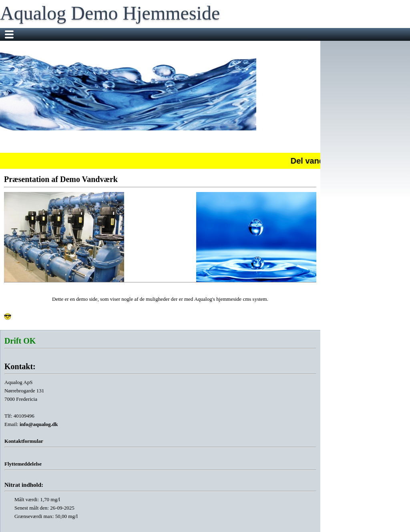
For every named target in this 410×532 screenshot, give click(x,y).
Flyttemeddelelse (23, 464)
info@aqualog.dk (39, 424)
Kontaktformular (24, 441)
